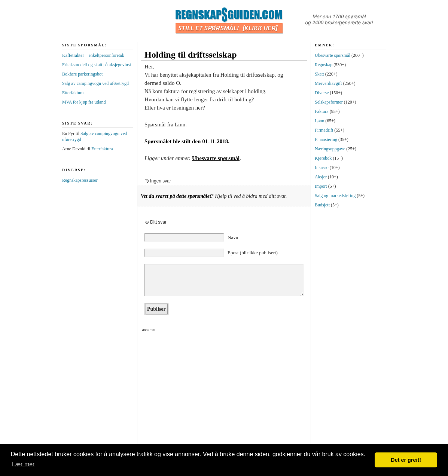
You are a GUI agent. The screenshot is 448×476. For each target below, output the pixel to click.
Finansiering (326, 139)
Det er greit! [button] (406, 460)
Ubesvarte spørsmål (216, 158)
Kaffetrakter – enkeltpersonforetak (93, 55)
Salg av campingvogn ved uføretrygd (95, 83)
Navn (233, 237)
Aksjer (321, 177)
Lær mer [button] (23, 464)
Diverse (322, 93)
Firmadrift (324, 130)
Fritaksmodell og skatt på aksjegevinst (97, 65)
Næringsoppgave (330, 149)
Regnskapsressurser (80, 180)
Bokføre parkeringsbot (82, 74)
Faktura (322, 111)
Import (321, 186)
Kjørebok (323, 158)
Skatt (319, 74)
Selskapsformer (329, 102)
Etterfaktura (73, 93)
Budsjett (322, 205)
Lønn (319, 121)
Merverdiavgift (328, 83)
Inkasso (322, 168)
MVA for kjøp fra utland (84, 102)
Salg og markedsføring (335, 196)
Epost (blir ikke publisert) (253, 253)
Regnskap (324, 65)
